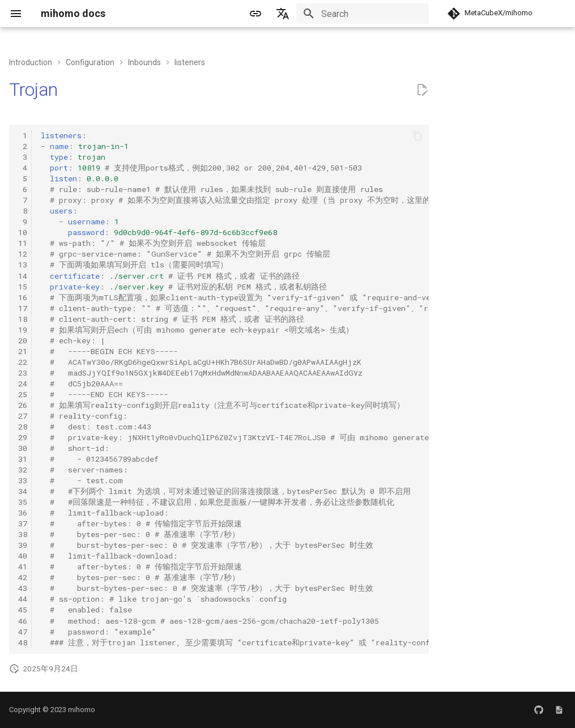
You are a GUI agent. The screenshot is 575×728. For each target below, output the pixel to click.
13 (23, 265)
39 (23, 545)
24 (23, 384)
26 (23, 405)
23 (23, 373)
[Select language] (283, 14)
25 (23, 394)
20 (23, 340)
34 (23, 491)
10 (23, 232)
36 (23, 513)
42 (23, 577)
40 (23, 556)
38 (23, 534)
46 (23, 621)
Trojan (33, 90)
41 (23, 567)
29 (23, 437)
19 (23, 330)
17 (23, 308)
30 (23, 448)
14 (23, 276)
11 (23, 243)
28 (23, 427)
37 (23, 523)
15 (23, 287)
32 (23, 470)
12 (23, 254)
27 (23, 416)
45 (23, 610)
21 (23, 351)
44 (23, 599)
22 (23, 362)
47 (23, 632)
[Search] (363, 14)
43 (23, 588)
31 (23, 459)
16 (23, 297)
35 (23, 502)
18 (23, 319)
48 (23, 642)
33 (23, 480)
